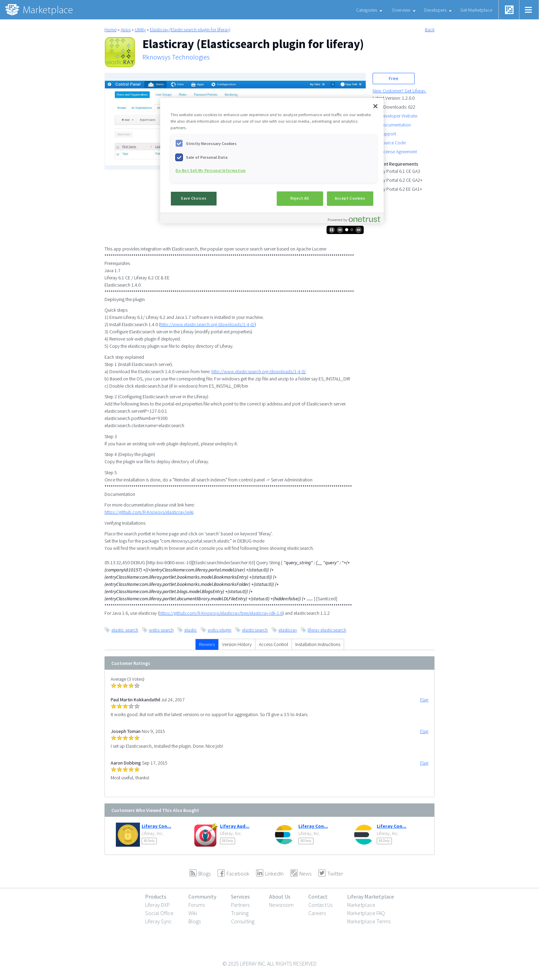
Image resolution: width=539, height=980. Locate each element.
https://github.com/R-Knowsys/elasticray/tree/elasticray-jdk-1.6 (221, 613)
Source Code (393, 143)
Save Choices (194, 198)
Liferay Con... (156, 826)
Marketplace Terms (369, 921)
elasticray (288, 630)
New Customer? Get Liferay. (399, 91)
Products (156, 897)
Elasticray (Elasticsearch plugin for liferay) (190, 30)
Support (388, 134)
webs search (161, 630)
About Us (280, 897)
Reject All (300, 198)
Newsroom (281, 905)
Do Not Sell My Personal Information (211, 170)
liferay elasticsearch (327, 630)
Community (202, 897)
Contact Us (320, 905)
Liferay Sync (158, 921)
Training (240, 913)
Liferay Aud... (235, 826)
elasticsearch (255, 630)
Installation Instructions (318, 644)
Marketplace (361, 905)
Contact (318, 897)
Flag (424, 700)
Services (240, 897)
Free (394, 78)
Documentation (395, 125)
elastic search (125, 630)
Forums (197, 905)
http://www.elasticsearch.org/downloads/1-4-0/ (207, 324)
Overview (401, 10)
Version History (237, 644)
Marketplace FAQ (366, 913)
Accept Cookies (350, 198)
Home (111, 30)
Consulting (243, 921)
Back (430, 30)
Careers (317, 913)
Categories (367, 10)
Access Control (273, 644)
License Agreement (399, 152)
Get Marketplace (476, 10)
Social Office (159, 913)
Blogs (195, 921)
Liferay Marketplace (371, 897)
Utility (140, 30)
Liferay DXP (157, 905)
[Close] (375, 106)
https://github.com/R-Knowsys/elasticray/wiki (149, 512)
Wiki (193, 913)
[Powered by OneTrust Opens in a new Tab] (354, 219)
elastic (191, 630)
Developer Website (399, 116)
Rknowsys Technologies (176, 57)
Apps (126, 30)
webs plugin (219, 630)
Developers (435, 10)
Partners (240, 905)
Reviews (207, 644)
